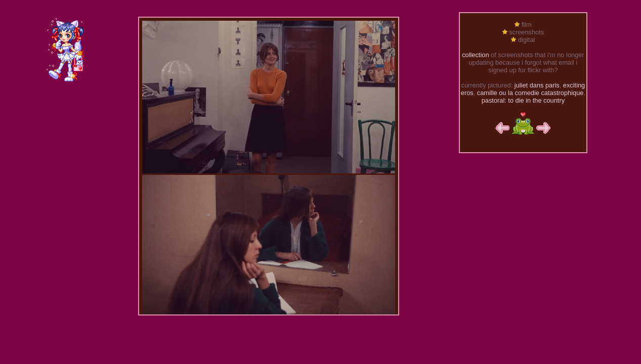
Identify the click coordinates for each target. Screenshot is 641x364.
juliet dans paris (537, 85)
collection (475, 55)
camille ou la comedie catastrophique (530, 93)
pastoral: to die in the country (523, 100)
